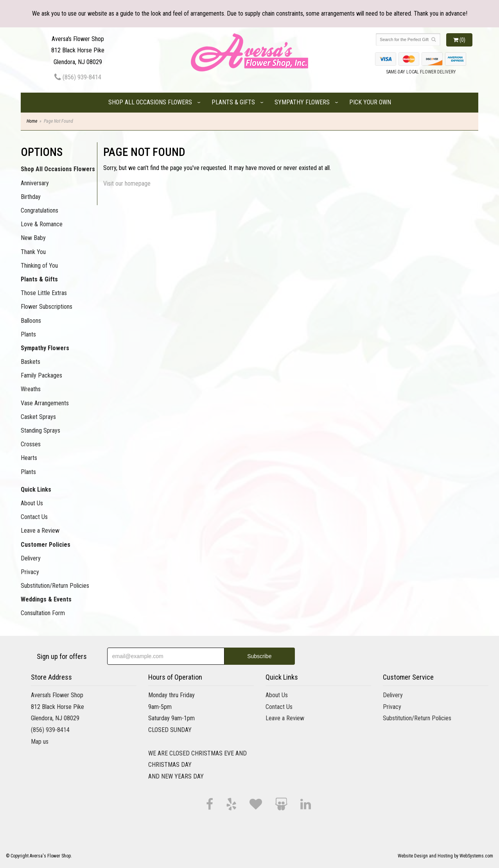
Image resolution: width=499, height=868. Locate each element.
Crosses (31, 444)
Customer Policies (46, 545)
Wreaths (31, 389)
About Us (32, 503)
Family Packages (41, 375)
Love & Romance (42, 224)
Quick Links (36, 489)
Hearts (29, 458)
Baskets (31, 362)
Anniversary (35, 183)
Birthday (31, 197)
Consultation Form (43, 613)
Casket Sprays (38, 417)
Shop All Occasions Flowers (150, 102)
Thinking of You (39, 266)
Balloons (31, 321)
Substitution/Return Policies (55, 586)
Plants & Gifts (233, 102)
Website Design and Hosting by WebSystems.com (445, 856)
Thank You (33, 252)
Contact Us (34, 517)
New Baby (33, 238)
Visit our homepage (127, 183)
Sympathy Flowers (302, 102)
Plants (28, 334)
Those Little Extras (44, 293)
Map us (40, 742)
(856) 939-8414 (78, 77)
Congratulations (39, 210)
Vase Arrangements (45, 403)
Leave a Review (40, 531)
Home (32, 121)
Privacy (30, 572)
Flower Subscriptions (47, 307)
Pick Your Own (370, 102)
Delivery (31, 558)
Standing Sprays (40, 430)
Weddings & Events (46, 599)
